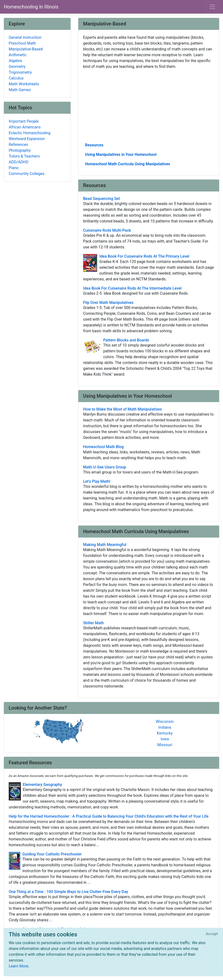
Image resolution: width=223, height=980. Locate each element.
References (18, 145)
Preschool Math (22, 43)
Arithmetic (18, 55)
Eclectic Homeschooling (30, 133)
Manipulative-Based (26, 49)
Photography (20, 150)
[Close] (212, 934)
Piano (14, 168)
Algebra (15, 61)
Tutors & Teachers (24, 156)
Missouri (165, 745)
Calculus (16, 78)
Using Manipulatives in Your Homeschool (121, 154)
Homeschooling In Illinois (31, 7)
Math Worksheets (24, 84)
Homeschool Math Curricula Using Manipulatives (128, 164)
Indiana (165, 727)
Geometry (17, 67)
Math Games (20, 90)
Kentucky (165, 733)
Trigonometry (20, 72)
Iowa (165, 739)
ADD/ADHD (19, 162)
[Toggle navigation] (212, 7)
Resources (94, 145)
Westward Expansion (27, 139)
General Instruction (25, 37)
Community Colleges (27, 174)
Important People (24, 121)
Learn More (19, 966)
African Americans (25, 127)
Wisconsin (165, 722)
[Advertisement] (149, 105)
